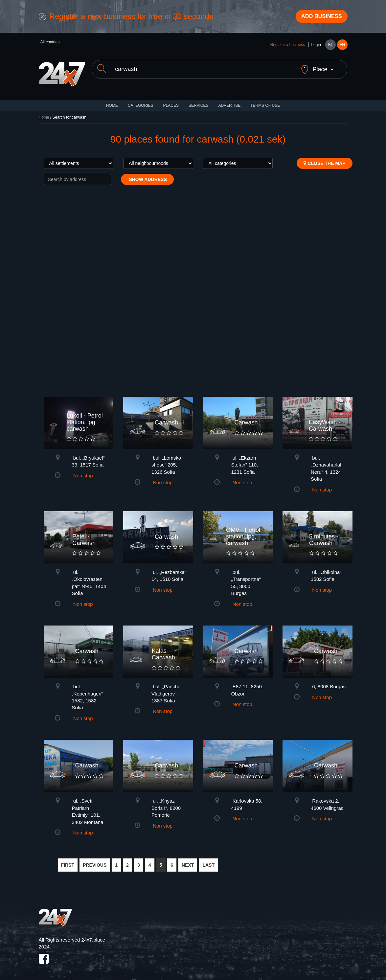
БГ (330, 47)
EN (342, 47)
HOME (112, 102)
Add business (318, 17)
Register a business (288, 47)
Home (44, 114)
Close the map (324, 160)
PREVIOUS (95, 862)
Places (171, 102)
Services (198, 102)
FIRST (68, 862)
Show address (147, 176)
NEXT (188, 862)
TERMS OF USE (265, 102)
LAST (208, 862)
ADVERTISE (229, 102)
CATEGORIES (141, 102)
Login (316, 47)
